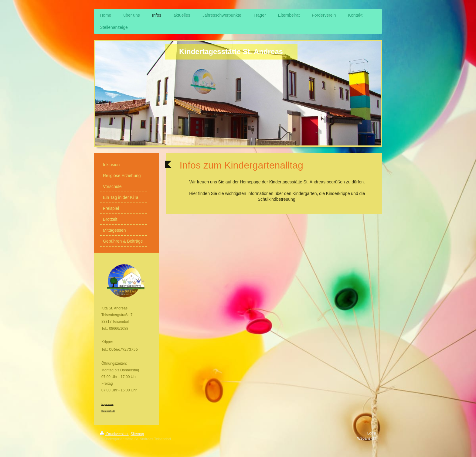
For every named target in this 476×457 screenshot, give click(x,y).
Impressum (107, 404)
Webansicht (367, 438)
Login (372, 433)
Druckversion (114, 434)
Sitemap (137, 434)
